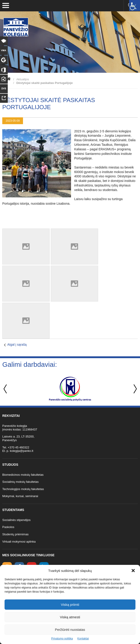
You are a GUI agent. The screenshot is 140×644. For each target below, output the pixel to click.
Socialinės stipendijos (16, 520)
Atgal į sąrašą (17, 345)
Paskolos (8, 527)
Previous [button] (6, 389)
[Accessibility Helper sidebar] (135, 5)
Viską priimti (70, 605)
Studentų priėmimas (15, 534)
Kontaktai (83, 639)
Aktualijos (23, 79)
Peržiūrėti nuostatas (70, 630)
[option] (70, 389)
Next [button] (134, 389)
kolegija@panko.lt (22, 451)
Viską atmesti (70, 617)
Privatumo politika (62, 639)
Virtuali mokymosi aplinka (19, 542)
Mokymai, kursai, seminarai (20, 496)
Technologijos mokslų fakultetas (23, 489)
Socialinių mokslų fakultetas (20, 482)
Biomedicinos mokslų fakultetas (23, 475)
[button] (133, 571)
